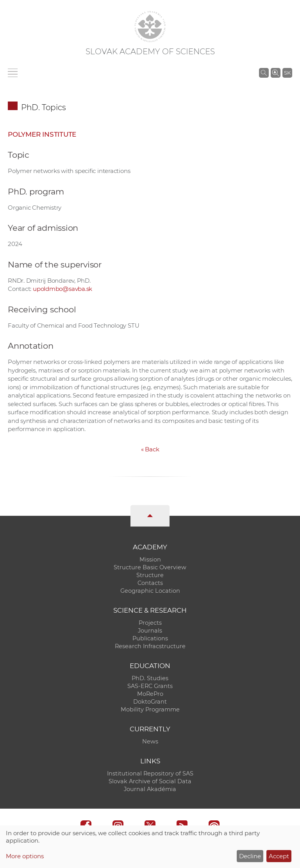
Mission (150, 560)
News (150, 741)
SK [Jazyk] (287, 73)
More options (25, 856)
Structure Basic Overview (150, 567)
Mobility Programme (150, 709)
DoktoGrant (150, 702)
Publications (150, 638)
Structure (150, 575)
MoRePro (150, 694)
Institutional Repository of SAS (150, 774)
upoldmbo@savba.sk (62, 289)
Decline (250, 856)
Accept (279, 856)
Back (150, 449)
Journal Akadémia (150, 789)
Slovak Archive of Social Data (150, 781)
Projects (150, 623)
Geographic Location (150, 591)
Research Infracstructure (150, 646)
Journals (150, 631)
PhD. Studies (150, 678)
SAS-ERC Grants (150, 686)
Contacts (150, 583)
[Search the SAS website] (264, 73)
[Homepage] (150, 27)
